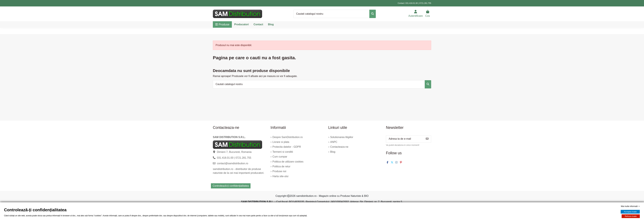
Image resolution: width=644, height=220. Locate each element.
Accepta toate (630, 212)
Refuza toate (631, 216)
